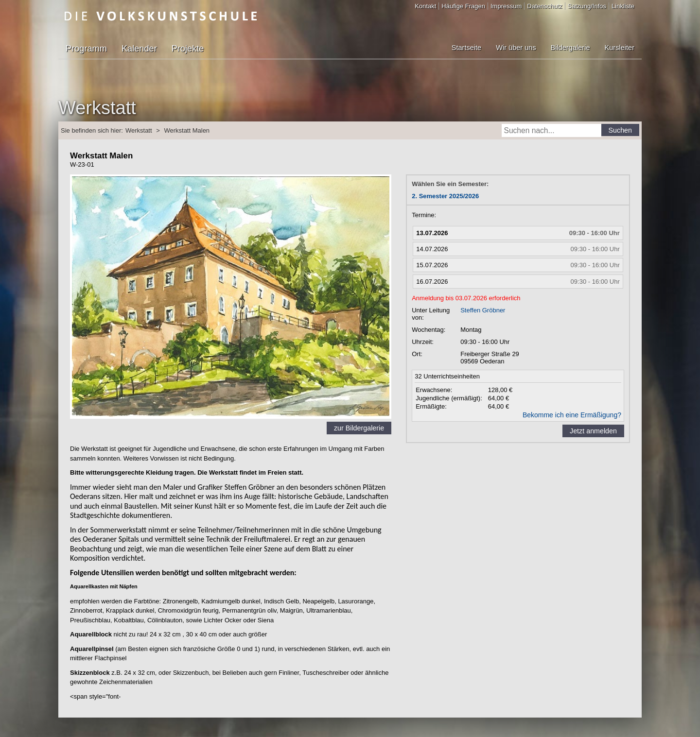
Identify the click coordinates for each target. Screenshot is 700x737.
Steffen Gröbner (483, 310)
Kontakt (425, 6)
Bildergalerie (570, 48)
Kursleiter (620, 48)
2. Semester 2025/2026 (445, 196)
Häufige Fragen (463, 6)
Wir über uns (516, 48)
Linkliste (623, 6)
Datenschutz (544, 6)
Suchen (621, 130)
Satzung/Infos (587, 6)
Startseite (466, 48)
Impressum (506, 6)
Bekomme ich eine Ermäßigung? (572, 415)
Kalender (139, 49)
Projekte (188, 49)
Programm (86, 49)
